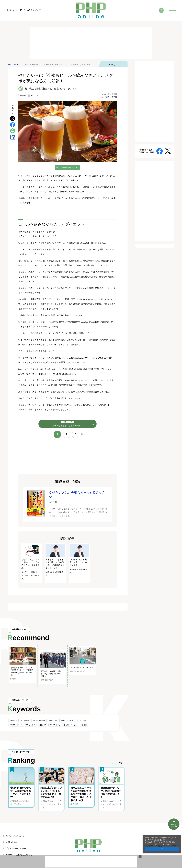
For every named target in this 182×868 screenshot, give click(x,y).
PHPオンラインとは (15, 836)
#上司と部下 (82, 720)
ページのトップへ (174, 825)
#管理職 (84, 725)
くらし (112, 64)
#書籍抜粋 (13, 720)
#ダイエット (35, 96)
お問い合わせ (12, 842)
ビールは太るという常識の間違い (67, 424)
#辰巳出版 (53, 720)
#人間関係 (25, 720)
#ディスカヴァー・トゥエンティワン (63, 725)
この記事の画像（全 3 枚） (69, 167)
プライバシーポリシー (154, 844)
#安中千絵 (23, 96)
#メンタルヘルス (39, 720)
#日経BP (43, 725)
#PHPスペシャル (67, 720)
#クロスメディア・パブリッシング (22, 725)
